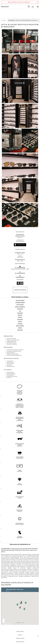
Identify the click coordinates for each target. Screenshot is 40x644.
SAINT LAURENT (20, 326)
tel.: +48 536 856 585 (20, 273)
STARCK (20, 328)
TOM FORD (20, 330)
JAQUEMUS (20, 313)
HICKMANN (20, 309)
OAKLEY (20, 317)
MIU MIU (20, 315)
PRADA (20, 321)
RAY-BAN (20, 324)
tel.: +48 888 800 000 (20, 268)
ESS (20, 311)
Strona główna (11, 20)
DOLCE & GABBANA (20, 307)
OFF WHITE (20, 319)
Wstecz (4, 20)
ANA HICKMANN (20, 300)
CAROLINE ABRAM (20, 302)
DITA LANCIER (20, 305)
